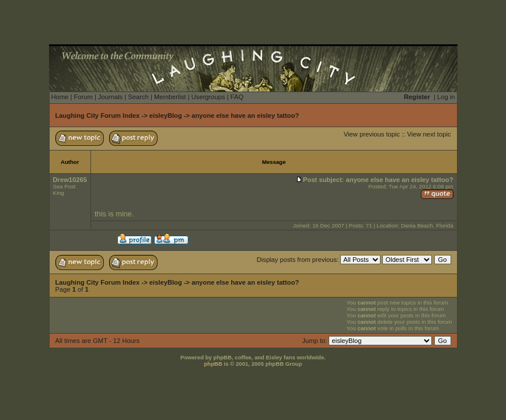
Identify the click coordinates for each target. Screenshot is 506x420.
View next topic (429, 134)
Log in (446, 97)
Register (417, 97)
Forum (83, 97)
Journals (110, 97)
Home (60, 97)
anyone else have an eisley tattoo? (245, 116)
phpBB (213, 364)
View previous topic (372, 134)
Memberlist (170, 97)
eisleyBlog (166, 116)
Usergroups (208, 97)
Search (138, 97)
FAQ (237, 97)
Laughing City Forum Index (98, 116)
